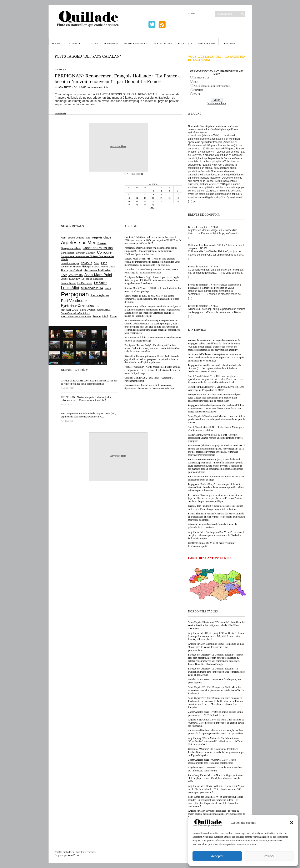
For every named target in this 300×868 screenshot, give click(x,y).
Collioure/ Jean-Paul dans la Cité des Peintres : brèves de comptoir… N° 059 (217, 247)
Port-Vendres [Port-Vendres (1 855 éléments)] (72, 301)
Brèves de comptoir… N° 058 (203, 267)
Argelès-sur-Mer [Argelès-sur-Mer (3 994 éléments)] (78, 243)
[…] (190, 201)
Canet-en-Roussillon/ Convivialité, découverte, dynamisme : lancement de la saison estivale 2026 (150, 387)
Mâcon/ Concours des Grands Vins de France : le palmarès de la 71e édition (213, 526)
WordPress (73, 855)
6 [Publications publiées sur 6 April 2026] (129, 194)
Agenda (74, 43)
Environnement (135, 43)
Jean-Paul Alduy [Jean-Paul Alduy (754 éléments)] (70, 279)
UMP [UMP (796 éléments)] (105, 316)
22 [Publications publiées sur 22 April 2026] (145, 202)
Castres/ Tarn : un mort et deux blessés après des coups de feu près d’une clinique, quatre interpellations (216, 507)
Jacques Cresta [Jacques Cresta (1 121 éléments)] (72, 275)
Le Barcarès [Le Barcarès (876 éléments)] (85, 283)
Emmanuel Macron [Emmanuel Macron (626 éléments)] (71, 267)
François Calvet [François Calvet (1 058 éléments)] (72, 270)
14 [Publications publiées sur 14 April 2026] (137, 198)
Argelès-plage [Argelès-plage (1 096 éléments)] (102, 237)
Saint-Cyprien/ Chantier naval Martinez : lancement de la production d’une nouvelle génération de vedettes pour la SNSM (217, 419)
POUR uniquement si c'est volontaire (212, 86)
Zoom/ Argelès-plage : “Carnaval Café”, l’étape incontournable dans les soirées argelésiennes (212, 761)
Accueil (57, 43)
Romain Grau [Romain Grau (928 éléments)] (70, 310)
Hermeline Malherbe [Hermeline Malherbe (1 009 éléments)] (97, 270)
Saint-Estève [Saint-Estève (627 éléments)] (104, 310)
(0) (194, 201)
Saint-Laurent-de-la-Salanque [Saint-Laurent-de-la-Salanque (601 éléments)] (76, 317)
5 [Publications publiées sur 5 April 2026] (178, 191)
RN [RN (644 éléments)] (97, 306)
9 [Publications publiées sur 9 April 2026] (153, 194)
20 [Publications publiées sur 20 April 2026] (129, 202)
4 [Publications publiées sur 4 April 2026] (169, 191)
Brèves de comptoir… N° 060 (203, 227)
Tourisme (228, 43)
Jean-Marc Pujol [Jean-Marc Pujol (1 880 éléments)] (98, 275)
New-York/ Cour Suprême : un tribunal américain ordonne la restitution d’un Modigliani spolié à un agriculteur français (213, 129)
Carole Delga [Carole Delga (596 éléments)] (68, 253)
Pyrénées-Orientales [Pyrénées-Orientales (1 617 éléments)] (78, 305)
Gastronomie (163, 43)
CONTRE (199, 90)
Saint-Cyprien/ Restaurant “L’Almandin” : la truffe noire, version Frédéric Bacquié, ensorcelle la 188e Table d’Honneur (217, 625)
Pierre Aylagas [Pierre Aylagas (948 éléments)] (100, 295)
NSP (196, 82)
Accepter (217, 856)
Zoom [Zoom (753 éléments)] (113, 317)
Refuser (269, 856)
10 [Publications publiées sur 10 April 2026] (161, 194)
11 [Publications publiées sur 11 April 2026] (169, 194)
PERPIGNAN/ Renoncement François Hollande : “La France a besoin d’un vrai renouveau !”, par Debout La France (118, 79)
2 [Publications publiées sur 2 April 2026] (153, 191)
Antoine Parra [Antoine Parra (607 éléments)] (83, 238)
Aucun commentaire (99, 87)
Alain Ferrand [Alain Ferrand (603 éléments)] (68, 238)
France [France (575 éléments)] (96, 267)
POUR (197, 94)
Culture (92, 43)
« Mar (152, 208)
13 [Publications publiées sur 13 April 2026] (129, 198)
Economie (111, 43)
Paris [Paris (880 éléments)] (108, 288)
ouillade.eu (68, 852)
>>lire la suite (61, 113)
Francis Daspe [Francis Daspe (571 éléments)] (108, 267)
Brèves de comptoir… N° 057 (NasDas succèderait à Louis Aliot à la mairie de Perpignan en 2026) (214, 286)
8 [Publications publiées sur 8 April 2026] (145, 194)
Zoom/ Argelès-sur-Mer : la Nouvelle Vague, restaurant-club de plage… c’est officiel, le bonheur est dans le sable (216, 778)
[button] (292, 823)
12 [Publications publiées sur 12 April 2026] (177, 194)
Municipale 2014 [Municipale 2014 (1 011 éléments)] (92, 288)
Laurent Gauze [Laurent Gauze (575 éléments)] (68, 283)
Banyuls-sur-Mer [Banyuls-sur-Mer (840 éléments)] (71, 248)
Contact (193, 14)
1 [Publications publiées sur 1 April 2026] (145, 191)
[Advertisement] (75, 197)
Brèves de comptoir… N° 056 (203, 306)
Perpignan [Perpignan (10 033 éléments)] (75, 294)
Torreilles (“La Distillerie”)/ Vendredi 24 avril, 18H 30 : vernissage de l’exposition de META (216, 388)
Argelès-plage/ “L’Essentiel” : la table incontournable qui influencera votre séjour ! (215, 769)
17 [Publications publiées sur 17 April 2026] (161, 198)
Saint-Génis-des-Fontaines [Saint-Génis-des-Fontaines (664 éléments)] (75, 313)
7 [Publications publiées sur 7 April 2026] (137, 194)
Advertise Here (118, 146)
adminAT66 (65, 87)
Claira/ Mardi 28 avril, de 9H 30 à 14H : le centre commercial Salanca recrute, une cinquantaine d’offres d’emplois (215, 438)
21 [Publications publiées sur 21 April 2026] (137, 202)
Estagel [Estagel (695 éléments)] (86, 267)
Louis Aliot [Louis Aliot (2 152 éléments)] (70, 288)
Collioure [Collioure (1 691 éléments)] (104, 252)
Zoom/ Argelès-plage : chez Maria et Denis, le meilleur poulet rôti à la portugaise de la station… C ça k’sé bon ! (216, 732)
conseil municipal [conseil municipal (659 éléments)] (70, 263)
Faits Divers (207, 43)
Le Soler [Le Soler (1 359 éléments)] (100, 283)
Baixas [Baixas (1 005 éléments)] (102, 243)
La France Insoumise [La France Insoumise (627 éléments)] (92, 279)
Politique (185, 43)
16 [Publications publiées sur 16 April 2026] (153, 198)
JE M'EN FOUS (202, 78)
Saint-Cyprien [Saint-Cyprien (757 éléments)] (88, 310)
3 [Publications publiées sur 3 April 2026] (161, 191)
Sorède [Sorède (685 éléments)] (97, 317)
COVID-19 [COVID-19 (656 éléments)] (87, 263)
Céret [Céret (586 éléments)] (96, 263)
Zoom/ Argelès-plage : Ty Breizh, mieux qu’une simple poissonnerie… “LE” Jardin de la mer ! (216, 713)
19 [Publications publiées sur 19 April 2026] (177, 198)
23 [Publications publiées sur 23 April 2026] (153, 202)
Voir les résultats (217, 103)
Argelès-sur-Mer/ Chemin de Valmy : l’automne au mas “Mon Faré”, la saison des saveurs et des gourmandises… (216, 647)
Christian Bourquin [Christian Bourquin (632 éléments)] (86, 253)
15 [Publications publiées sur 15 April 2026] (145, 198)
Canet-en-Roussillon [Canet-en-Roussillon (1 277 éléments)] (98, 248)
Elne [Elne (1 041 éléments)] (104, 263)
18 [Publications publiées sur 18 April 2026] (169, 198)
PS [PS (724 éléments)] (87, 301)
